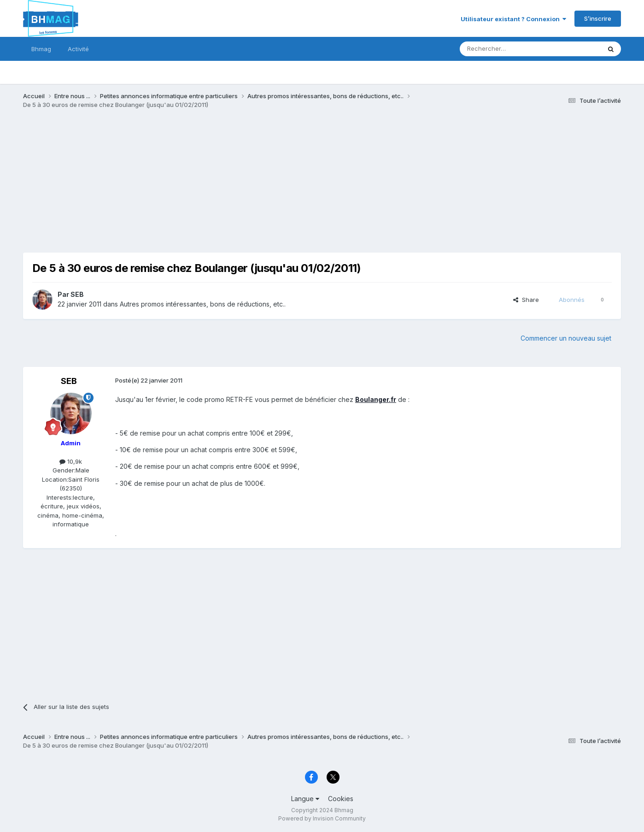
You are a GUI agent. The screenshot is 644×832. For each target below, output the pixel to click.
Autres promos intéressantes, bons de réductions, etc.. (203, 304)
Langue (305, 799)
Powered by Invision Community (322, 818)
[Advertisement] (191, 188)
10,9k (71, 461)
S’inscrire (598, 18)
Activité (78, 49)
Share (526, 300)
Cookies (341, 799)
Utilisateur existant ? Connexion (513, 19)
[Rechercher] (510, 49)
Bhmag (41, 49)
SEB (77, 294)
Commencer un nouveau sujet (566, 338)
